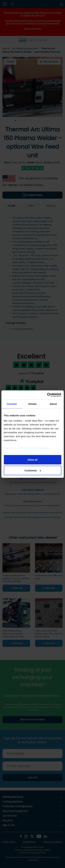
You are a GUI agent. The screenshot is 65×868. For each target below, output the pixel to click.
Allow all (32, 460)
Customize (33, 470)
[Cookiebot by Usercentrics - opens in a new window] (47, 395)
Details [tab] (33, 404)
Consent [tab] (12, 404)
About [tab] (53, 404)
